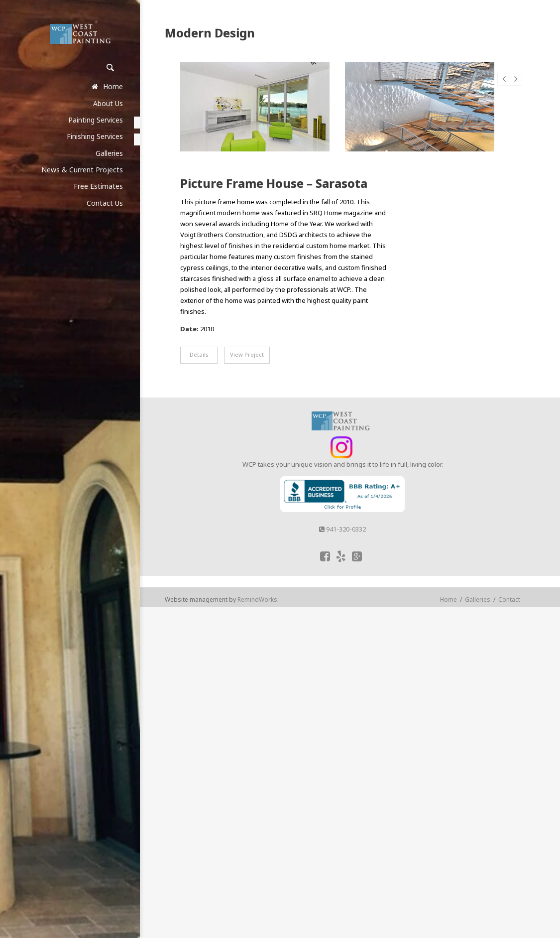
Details (199, 354)
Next (516, 84)
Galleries (478, 600)
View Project (247, 354)
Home (448, 600)
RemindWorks (257, 600)
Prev (504, 84)
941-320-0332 (342, 529)
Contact (509, 600)
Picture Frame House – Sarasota (274, 184)
